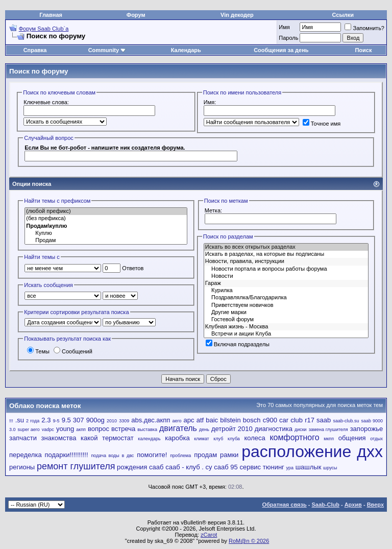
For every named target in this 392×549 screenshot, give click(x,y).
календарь (149, 439)
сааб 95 (226, 467)
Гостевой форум (286, 320)
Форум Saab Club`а (44, 29)
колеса (254, 438)
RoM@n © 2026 (249, 541)
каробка (177, 438)
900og (95, 420)
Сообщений (73, 351)
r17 (310, 420)
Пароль (288, 38)
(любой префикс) (106, 211)
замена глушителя (328, 429)
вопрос (99, 429)
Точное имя (322, 124)
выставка (147, 429)
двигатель (178, 428)
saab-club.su (346, 421)
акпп (81, 429)
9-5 (56, 421)
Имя (284, 27)
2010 (112, 421)
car (284, 420)
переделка (26, 455)
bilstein (230, 420)
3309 (124, 421)
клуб (218, 439)
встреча (123, 429)
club (297, 420)
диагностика (274, 429)
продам (205, 455)
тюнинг (274, 467)
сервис (250, 467)
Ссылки (343, 15)
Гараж (286, 283)
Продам (106, 241)
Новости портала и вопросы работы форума (286, 269)
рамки (229, 455)
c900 (270, 420)
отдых (376, 439)
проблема (180, 456)
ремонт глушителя (76, 466)
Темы (38, 351)
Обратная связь (285, 505)
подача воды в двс (112, 456)
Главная (51, 15)
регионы (22, 467)
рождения (132, 467)
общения (352, 438)
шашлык (309, 467)
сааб (156, 467)
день (204, 429)
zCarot (209, 535)
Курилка (286, 291)
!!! (11, 421)
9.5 (66, 420)
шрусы (330, 468)
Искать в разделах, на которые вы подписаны (286, 254)
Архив (353, 505)
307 (79, 420)
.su (20, 420)
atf (200, 420)
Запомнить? (364, 28)
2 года (33, 421)
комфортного (294, 437)
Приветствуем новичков (286, 305)
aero (177, 421)
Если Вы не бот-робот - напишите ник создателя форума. (105, 148)
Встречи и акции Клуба (286, 334)
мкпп (329, 439)
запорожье (366, 429)
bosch (252, 420)
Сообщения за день (281, 50)
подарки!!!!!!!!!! (67, 455)
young (65, 429)
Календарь (186, 50)
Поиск (363, 50)
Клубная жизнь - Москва (286, 327)
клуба (234, 439)
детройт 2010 (232, 429)
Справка (35, 50)
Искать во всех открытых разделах (286, 247)
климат (201, 439)
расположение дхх (312, 451)
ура (290, 468)
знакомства (59, 438)
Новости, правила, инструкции (286, 261)
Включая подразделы (238, 344)
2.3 (46, 420)
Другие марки (286, 313)
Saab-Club (325, 505)
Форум (136, 15)
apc (189, 420)
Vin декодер (237, 15)
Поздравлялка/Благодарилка (286, 298)
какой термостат (107, 438)
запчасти (23, 438)
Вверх (375, 505)
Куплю (106, 233)
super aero (29, 429)
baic (212, 420)
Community (107, 50)
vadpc (48, 429)
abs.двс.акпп (151, 420)
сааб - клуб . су (189, 467)
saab (324, 420)
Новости (286, 276)
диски (301, 429)
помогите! (152, 455)
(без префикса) (106, 219)
